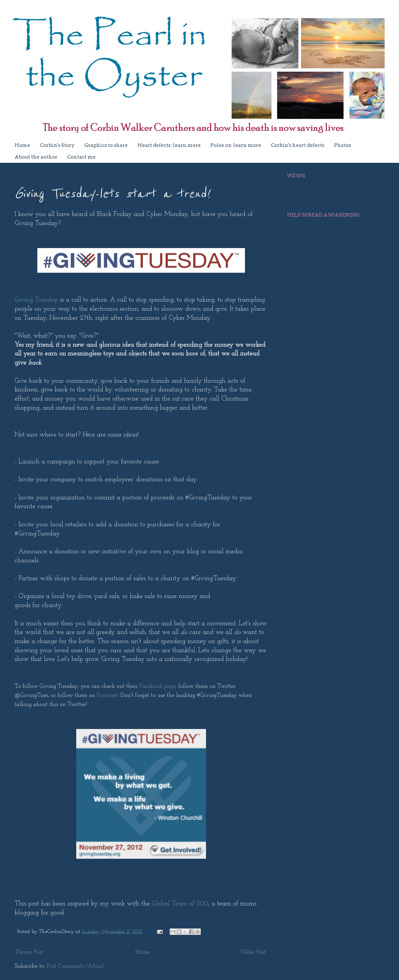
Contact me (81, 157)
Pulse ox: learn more (236, 145)
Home (22, 145)
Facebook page (157, 686)
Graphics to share (106, 145)
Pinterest (107, 695)
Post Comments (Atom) (76, 966)
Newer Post (30, 952)
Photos (343, 145)
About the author (36, 157)
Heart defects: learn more (169, 145)
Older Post (254, 952)
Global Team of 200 (180, 904)
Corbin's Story (57, 145)
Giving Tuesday (36, 300)
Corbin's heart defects (298, 145)
